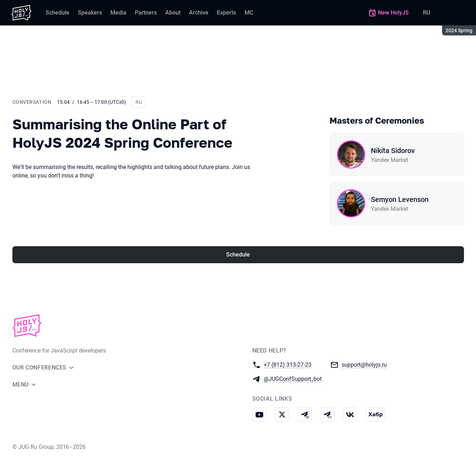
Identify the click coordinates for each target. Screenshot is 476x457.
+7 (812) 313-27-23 (288, 364)
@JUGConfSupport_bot (293, 379)
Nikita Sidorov (393, 151)
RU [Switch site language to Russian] (426, 13)
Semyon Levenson (400, 199)
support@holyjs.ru (364, 364)
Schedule (238, 255)
